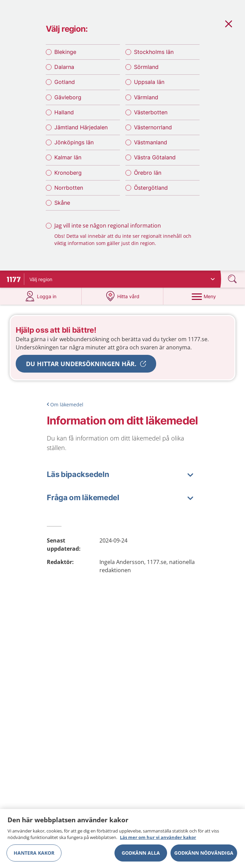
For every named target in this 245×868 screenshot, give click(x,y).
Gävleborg (68, 97)
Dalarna (64, 67)
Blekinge (65, 52)
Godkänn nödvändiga (204, 855)
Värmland (146, 97)
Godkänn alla (141, 855)
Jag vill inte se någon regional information (108, 226)
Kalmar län (68, 157)
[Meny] (204, 296)
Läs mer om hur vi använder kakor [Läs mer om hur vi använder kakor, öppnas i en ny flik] (158, 840)
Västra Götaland (155, 157)
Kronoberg (68, 173)
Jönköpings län (74, 142)
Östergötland (151, 188)
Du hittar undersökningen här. (81, 364)
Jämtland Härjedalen (81, 127)
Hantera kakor (34, 855)
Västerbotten (151, 112)
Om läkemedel (67, 404)
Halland (64, 112)
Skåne (62, 203)
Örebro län (148, 173)
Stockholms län (154, 52)
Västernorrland (153, 127)
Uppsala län (149, 82)
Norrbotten (69, 188)
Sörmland (146, 67)
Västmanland (151, 142)
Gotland (65, 82)
